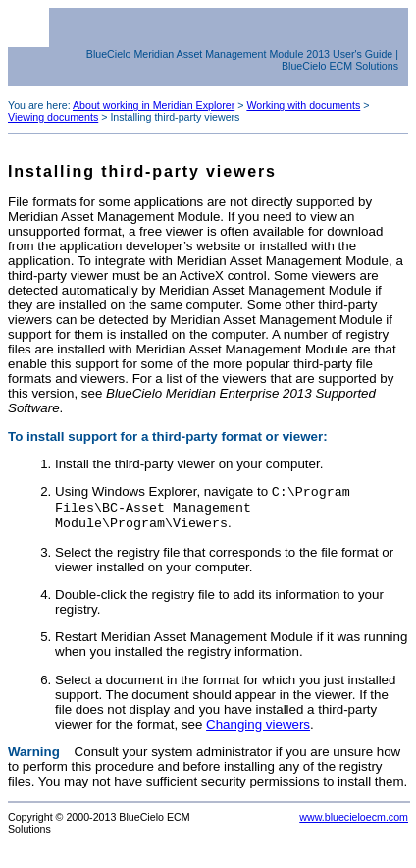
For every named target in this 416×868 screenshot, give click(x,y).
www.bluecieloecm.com (354, 823)
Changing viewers (258, 730)
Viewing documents (53, 117)
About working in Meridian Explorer (154, 105)
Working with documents (303, 105)
